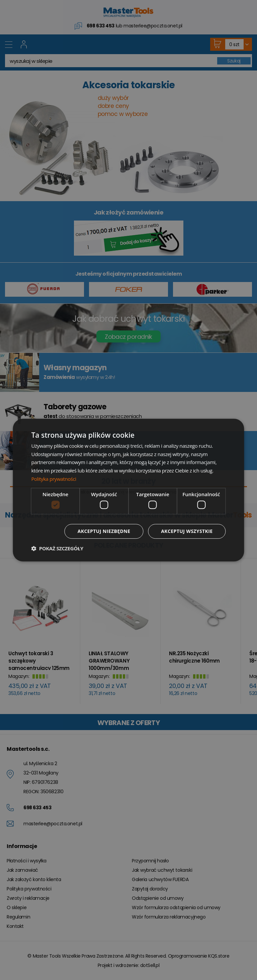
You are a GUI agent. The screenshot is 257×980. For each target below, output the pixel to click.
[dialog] (128, 490)
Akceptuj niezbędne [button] (104, 531)
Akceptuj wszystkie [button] (187, 531)
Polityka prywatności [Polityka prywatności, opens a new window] (54, 479)
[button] (57, 548)
